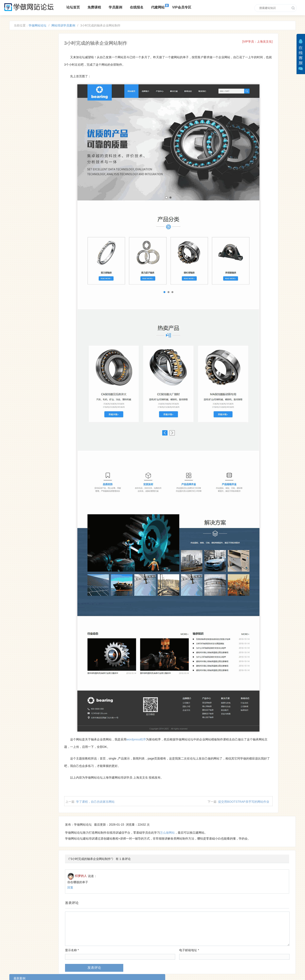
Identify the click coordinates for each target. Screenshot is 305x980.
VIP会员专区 (184, 7)
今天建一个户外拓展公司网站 (45, 120)
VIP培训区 (105, 955)
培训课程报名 (121, 948)
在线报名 (139, 7)
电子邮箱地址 (199, 908)
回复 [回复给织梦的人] (98, 846)
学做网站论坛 (44, 26)
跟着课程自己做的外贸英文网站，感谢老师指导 (57, 52)
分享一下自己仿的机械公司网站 (46, 130)
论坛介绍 (78, 948)
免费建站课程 (98, 948)
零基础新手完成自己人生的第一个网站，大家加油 (58, 61)
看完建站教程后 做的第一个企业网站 (50, 71)
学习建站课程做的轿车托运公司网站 (49, 101)
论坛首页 (75, 7)
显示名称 (99, 908)
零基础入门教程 (82, 955)
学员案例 (118, 7)
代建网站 (160, 7)
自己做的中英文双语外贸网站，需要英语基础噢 (57, 91)
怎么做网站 (195, 791)
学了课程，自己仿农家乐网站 (123, 759)
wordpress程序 (164, 697)
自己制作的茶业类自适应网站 (45, 81)
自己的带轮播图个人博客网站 (45, 110)
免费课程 (96, 7)
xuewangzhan (175, 952)
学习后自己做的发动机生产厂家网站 (49, 140)
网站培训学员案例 (70, 26)
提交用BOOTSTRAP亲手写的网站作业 (252, 759)
